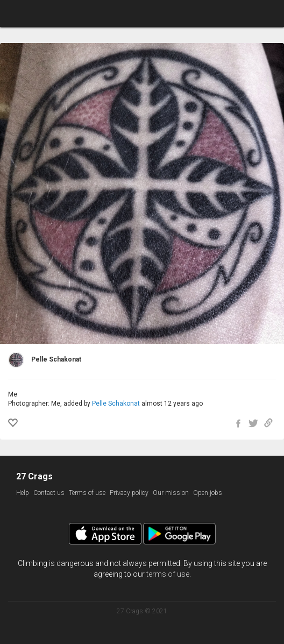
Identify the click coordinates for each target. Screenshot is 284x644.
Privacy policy (129, 493)
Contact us (49, 493)
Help (23, 493)
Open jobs (208, 493)
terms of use (168, 574)
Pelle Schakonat (116, 404)
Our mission (171, 493)
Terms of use (87, 493)
